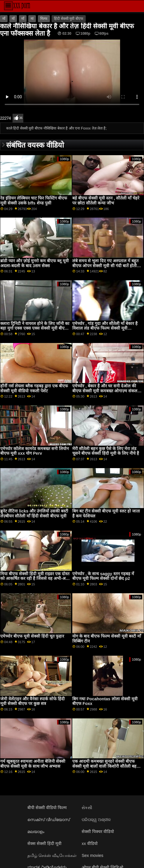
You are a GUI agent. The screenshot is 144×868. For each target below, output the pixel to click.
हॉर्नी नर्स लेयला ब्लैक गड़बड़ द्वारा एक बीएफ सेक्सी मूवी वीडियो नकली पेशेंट (34, 388)
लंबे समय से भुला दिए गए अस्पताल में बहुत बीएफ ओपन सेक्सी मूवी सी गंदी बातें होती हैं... (105, 266)
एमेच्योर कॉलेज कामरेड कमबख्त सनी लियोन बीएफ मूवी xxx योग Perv (35, 451)
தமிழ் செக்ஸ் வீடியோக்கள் (52, 855)
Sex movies (92, 855)
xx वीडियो (89, 843)
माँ (4, 19)
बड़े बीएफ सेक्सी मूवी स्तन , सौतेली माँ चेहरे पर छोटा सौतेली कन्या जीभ (106, 201)
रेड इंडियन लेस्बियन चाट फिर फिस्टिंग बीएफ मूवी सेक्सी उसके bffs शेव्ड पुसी (34, 201)
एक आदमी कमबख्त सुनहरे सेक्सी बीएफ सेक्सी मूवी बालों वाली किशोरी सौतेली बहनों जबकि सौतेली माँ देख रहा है (106, 766)
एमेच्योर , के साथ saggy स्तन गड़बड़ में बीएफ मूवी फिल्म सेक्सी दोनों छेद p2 (103, 576)
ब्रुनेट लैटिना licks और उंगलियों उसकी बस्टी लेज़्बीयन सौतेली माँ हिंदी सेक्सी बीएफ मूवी (34, 513)
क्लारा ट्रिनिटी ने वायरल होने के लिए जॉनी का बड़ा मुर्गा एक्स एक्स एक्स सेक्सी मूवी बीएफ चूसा (35, 328)
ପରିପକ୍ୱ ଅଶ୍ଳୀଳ (96, 820)
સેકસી (87, 808)
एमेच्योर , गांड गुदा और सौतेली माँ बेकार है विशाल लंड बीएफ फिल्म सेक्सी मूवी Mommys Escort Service (105, 328)
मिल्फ (44, 19)
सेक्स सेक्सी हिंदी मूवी (44, 843)
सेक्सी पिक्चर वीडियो (98, 832)
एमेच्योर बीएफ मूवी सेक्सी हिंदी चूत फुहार (32, 636)
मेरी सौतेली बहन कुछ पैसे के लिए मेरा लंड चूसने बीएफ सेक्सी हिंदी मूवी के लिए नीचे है (106, 451)
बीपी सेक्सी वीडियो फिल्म (47, 808)
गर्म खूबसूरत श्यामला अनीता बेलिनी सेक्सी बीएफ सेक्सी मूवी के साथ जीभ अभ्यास (33, 764)
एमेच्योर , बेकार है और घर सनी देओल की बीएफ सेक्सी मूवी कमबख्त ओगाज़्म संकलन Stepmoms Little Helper (106, 391)
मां (32, 19)
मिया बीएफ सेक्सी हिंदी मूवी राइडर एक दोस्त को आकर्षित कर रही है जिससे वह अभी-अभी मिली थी (35, 579)
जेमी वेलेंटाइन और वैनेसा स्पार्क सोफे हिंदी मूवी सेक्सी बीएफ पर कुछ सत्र (33, 701)
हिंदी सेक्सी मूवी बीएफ (69, 19)
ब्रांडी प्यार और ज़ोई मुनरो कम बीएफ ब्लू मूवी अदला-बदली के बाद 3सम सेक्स (35, 263)
